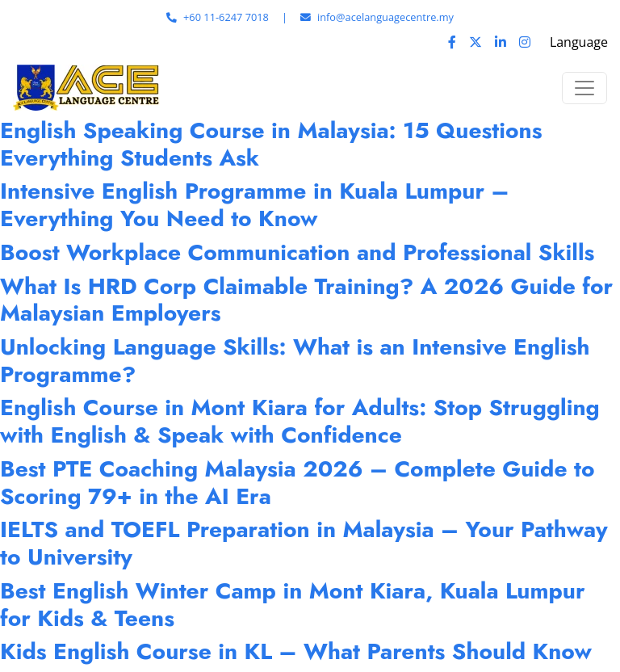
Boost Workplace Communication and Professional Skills (297, 252)
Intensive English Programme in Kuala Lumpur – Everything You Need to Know (255, 205)
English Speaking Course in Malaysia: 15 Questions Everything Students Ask (271, 144)
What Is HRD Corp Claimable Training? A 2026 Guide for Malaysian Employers (306, 300)
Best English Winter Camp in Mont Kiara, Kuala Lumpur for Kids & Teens (293, 605)
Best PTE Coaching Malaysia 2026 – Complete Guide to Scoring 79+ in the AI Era (297, 483)
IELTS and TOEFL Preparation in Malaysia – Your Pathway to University (304, 543)
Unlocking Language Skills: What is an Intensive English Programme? (295, 361)
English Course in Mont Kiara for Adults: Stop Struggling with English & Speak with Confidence (300, 421)
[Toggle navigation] (584, 88)
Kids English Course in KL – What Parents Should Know (296, 651)
